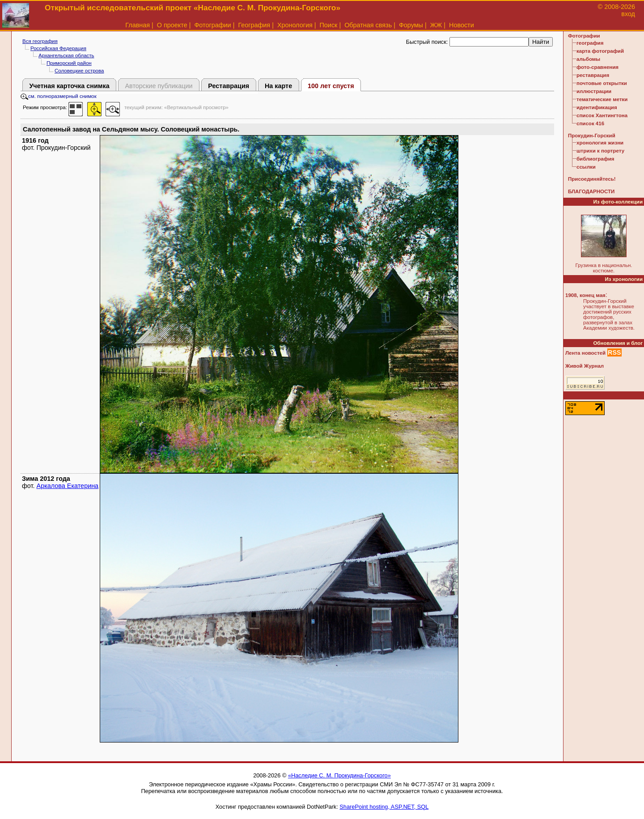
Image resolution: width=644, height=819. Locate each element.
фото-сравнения (597, 67)
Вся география (40, 41)
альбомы (588, 59)
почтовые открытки (602, 83)
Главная (138, 25)
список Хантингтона (602, 115)
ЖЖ (436, 25)
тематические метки (602, 99)
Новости (462, 25)
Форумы (411, 25)
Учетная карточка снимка (69, 86)
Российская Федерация (58, 48)
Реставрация (229, 86)
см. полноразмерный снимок (59, 96)
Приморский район (69, 63)
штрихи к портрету (600, 151)
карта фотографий (600, 51)
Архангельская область (66, 55)
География (254, 25)
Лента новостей (585, 353)
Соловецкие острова (79, 71)
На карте (278, 86)
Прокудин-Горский (592, 136)
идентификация (597, 107)
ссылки (586, 167)
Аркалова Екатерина (68, 486)
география (590, 43)
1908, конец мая (585, 295)
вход (628, 14)
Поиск (329, 25)
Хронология (295, 25)
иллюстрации (594, 91)
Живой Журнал (585, 366)
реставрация (593, 75)
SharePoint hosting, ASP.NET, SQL (384, 807)
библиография (595, 159)
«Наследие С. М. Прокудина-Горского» (339, 775)
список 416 (590, 123)
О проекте (172, 25)
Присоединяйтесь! (592, 179)
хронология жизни (600, 143)
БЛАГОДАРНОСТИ (591, 191)
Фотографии (212, 25)
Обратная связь (368, 25)
